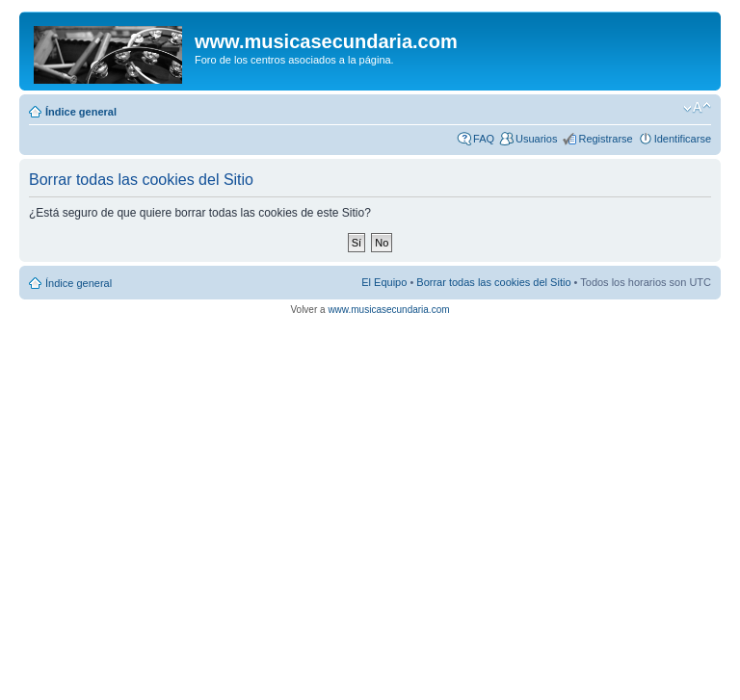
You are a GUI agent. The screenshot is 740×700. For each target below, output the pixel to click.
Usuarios (536, 139)
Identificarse (683, 139)
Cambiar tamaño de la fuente (697, 108)
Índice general (81, 112)
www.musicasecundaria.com (388, 310)
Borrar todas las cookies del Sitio (493, 282)
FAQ (484, 139)
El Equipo (384, 282)
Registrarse (605, 139)
